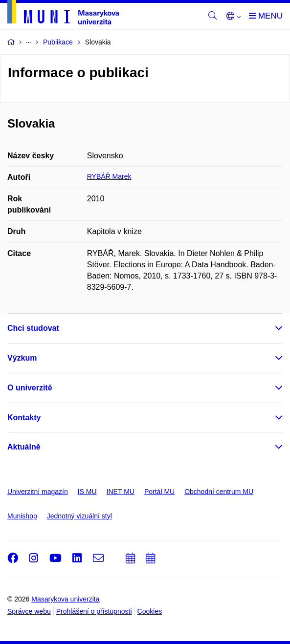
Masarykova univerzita (65, 599)
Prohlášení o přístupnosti (94, 611)
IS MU (87, 492)
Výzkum (22, 358)
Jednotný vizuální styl (79, 516)
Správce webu (29, 611)
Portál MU (159, 492)
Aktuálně (24, 447)
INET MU (121, 492)
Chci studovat (33, 328)
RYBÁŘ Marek (109, 176)
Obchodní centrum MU (219, 492)
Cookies (150, 611)
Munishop (22, 516)
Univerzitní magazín (38, 492)
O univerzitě (30, 388)
